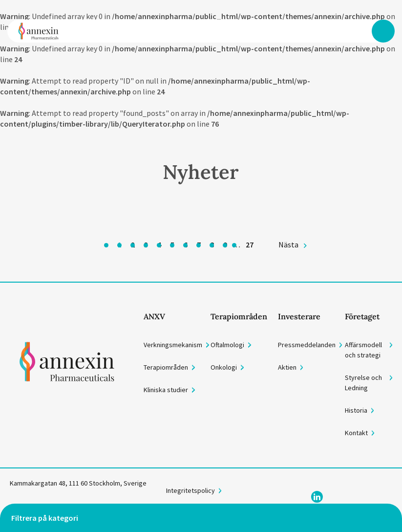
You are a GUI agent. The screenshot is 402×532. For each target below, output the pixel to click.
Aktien (287, 367)
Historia (356, 410)
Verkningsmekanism (173, 345)
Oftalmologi (227, 345)
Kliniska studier (166, 390)
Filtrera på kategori (45, 518)
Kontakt (356, 433)
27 (250, 244)
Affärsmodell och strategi (363, 350)
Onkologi (224, 367)
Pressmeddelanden (307, 345)
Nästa (288, 244)
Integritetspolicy (190, 490)
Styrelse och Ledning (363, 383)
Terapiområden (166, 367)
